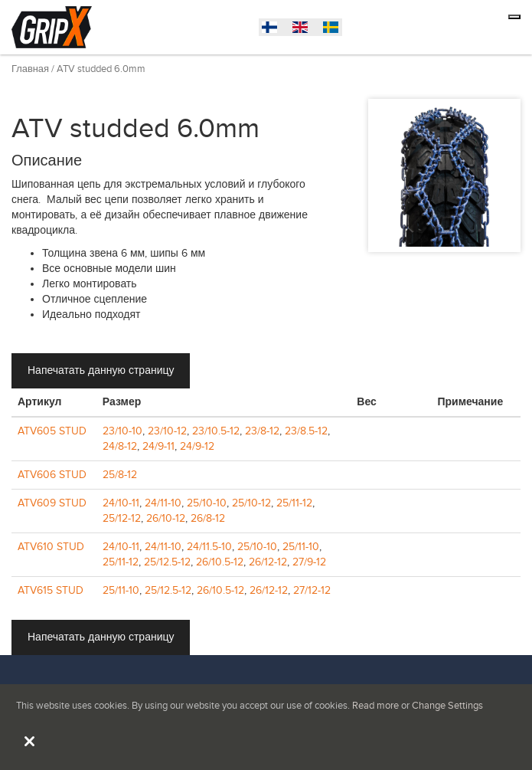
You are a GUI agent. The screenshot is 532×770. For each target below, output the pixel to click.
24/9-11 (158, 446)
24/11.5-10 (209, 547)
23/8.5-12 (306, 431)
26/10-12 (166, 518)
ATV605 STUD (52, 431)
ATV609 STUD (52, 503)
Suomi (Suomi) (335, 29)
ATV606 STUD (52, 475)
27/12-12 (312, 590)
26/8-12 (208, 518)
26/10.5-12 (220, 562)
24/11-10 (163, 503)
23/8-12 (262, 431)
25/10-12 (251, 503)
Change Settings (447, 706)
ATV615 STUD (51, 590)
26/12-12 (268, 562)
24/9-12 (197, 446)
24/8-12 (120, 446)
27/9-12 (309, 562)
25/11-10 (301, 547)
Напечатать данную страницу (101, 370)
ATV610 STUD (51, 547)
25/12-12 (122, 518)
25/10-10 (207, 503)
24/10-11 (121, 503)
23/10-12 (167, 431)
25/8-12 (120, 475)
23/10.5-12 (216, 431)
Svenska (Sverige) (273, 29)
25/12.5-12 (167, 562)
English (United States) (304, 29)
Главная (30, 69)
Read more (375, 706)
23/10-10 (122, 431)
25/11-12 (294, 503)
